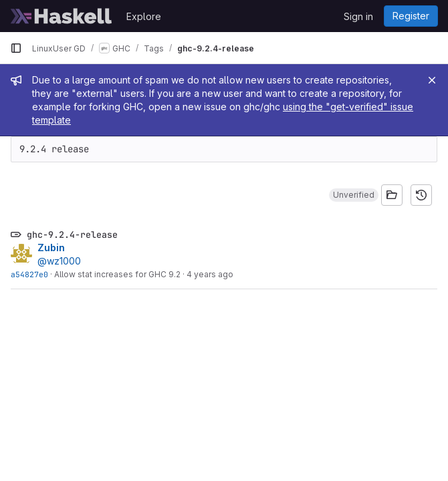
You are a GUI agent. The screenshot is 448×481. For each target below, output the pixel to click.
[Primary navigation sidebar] (16, 48)
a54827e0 (29, 274)
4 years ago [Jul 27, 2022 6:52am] (210, 274)
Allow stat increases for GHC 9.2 (117, 274)
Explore (144, 16)
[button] (354, 195)
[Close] (432, 80)
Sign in (358, 16)
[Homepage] (62, 16)
